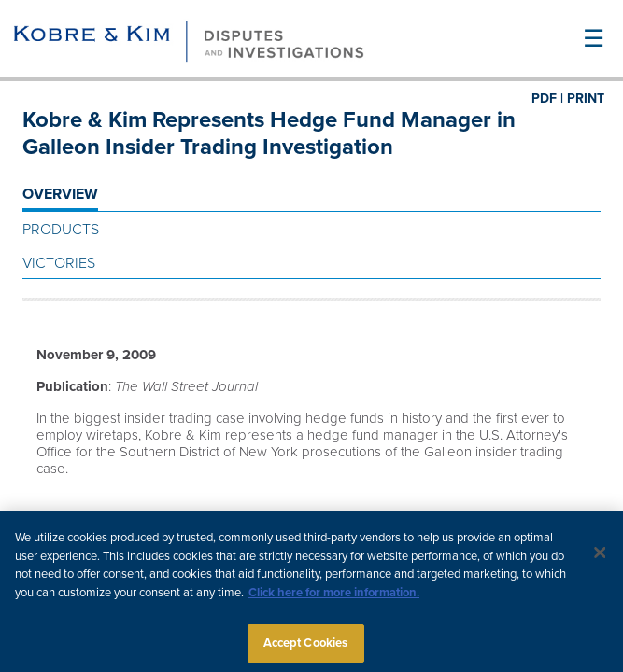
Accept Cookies (306, 647)
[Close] (600, 556)
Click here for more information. (334, 596)
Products (61, 230)
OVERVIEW (60, 194)
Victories (59, 263)
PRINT (586, 98)
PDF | (547, 98)
